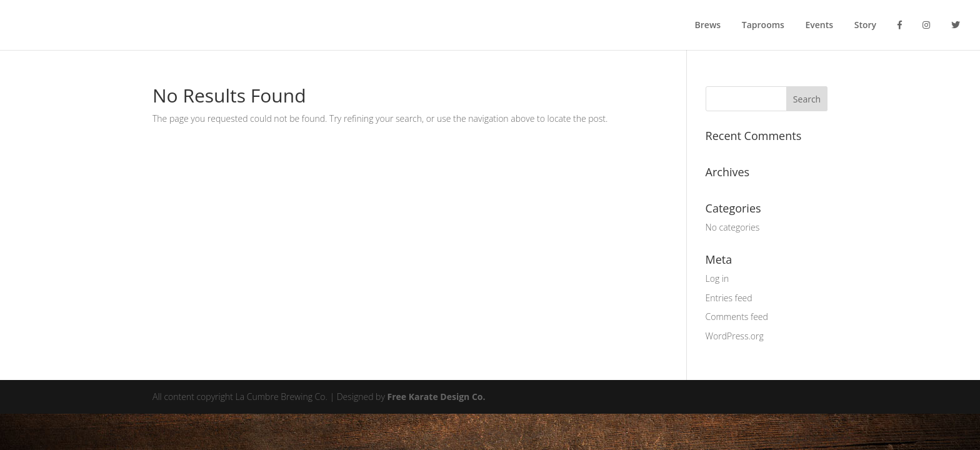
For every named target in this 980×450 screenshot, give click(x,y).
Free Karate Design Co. (437, 397)
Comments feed (737, 317)
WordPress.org (735, 336)
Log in (717, 278)
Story (865, 26)
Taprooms (763, 26)
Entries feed (729, 298)
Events (820, 26)
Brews (708, 26)
